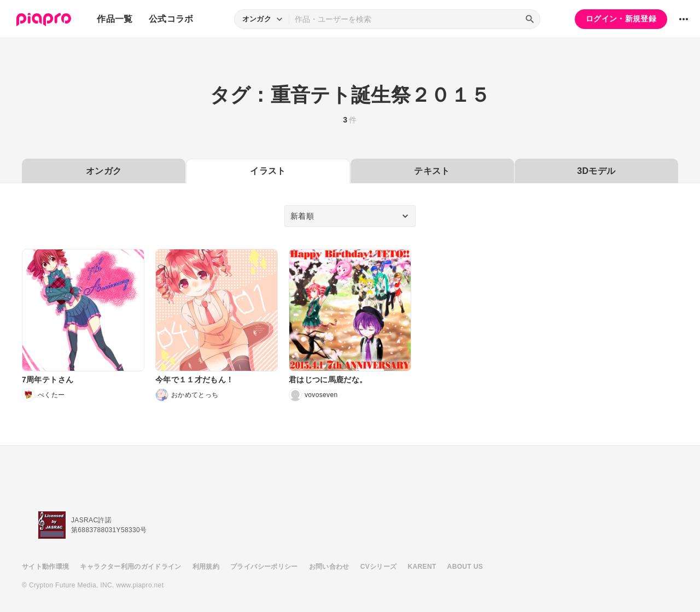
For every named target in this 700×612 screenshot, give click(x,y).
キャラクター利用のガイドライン (130, 567)
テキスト (432, 171)
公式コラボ (171, 19)
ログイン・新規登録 (621, 19)
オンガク (104, 171)
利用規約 (206, 567)
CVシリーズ (379, 567)
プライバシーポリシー (264, 567)
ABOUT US (465, 567)
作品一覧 (115, 19)
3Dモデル (596, 171)
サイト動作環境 (45, 567)
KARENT (422, 567)
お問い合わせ (329, 567)
